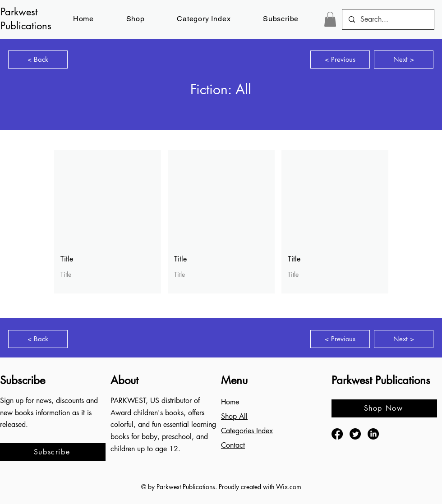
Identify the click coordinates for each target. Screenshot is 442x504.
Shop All (234, 416)
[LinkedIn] (373, 434)
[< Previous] (340, 60)
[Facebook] (337, 434)
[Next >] (404, 60)
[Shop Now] (384, 408)
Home (230, 402)
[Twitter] (355, 434)
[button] (281, 19)
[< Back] (38, 60)
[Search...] (388, 19)
